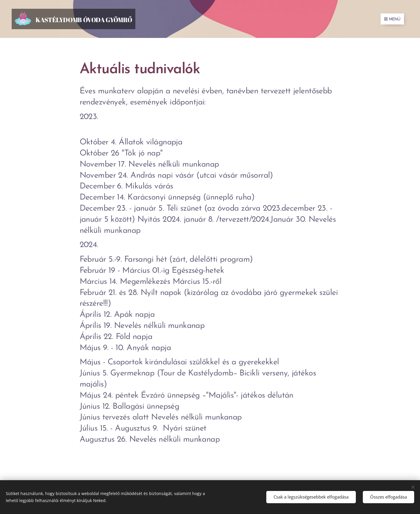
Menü (392, 19)
